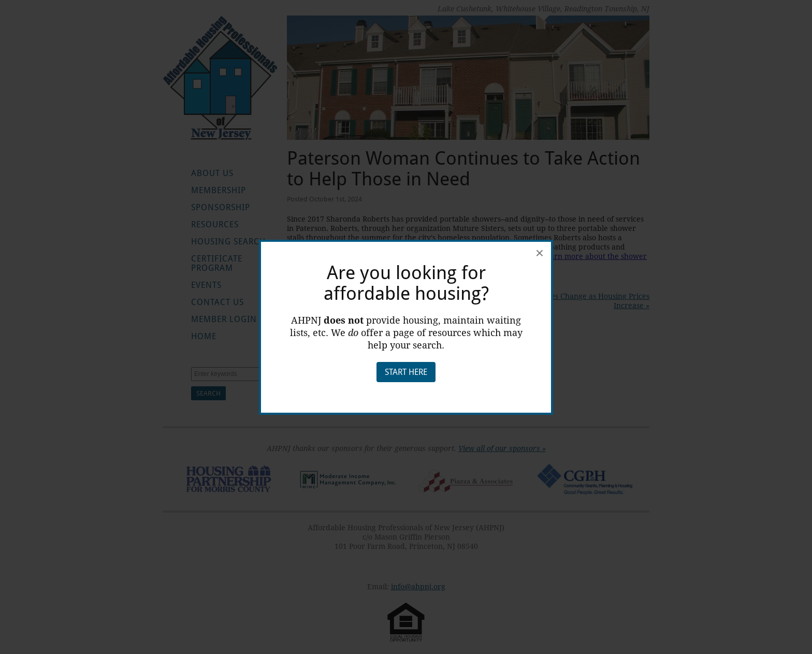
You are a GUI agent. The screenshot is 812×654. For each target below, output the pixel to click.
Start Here (406, 372)
